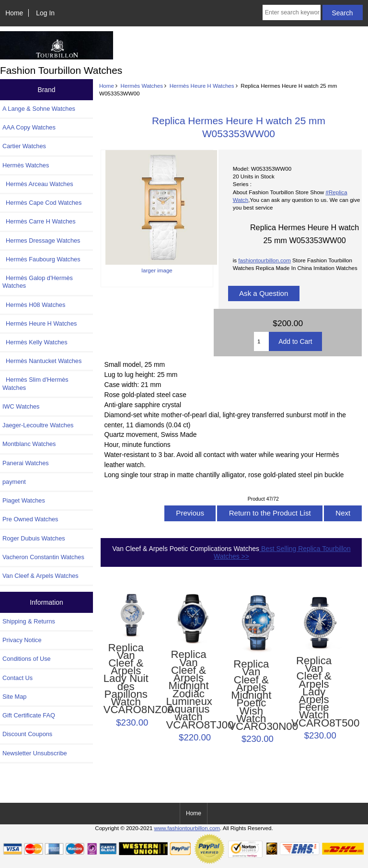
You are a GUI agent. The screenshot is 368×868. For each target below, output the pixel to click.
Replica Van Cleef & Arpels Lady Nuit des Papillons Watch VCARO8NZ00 (126, 679)
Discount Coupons (27, 734)
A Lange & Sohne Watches (39, 109)
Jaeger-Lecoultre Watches (38, 425)
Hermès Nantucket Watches (42, 361)
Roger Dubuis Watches (34, 538)
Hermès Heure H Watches (202, 86)
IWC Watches (21, 406)
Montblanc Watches (29, 444)
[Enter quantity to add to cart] (261, 341)
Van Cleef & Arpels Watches (40, 576)
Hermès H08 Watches (34, 305)
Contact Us (17, 678)
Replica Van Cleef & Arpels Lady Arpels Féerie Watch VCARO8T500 (314, 692)
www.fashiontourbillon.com (187, 828)
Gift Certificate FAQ (29, 715)
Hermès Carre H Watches (39, 221)
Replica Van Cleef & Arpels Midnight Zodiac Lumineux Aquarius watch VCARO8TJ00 (188, 690)
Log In (45, 13)
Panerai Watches (26, 463)
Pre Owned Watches (30, 519)
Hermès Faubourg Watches (41, 259)
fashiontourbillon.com (264, 260)
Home (14, 13)
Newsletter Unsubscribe (35, 753)
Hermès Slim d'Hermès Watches (35, 383)
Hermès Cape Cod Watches (42, 203)
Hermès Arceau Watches (38, 184)
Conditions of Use (27, 659)
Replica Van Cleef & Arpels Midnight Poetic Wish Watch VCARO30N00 (251, 695)
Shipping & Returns (29, 621)
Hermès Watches (142, 86)
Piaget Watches (24, 500)
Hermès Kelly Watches (35, 342)
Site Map (14, 697)
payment (14, 482)
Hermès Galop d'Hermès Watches (38, 282)
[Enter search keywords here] (292, 12)
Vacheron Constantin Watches (43, 557)
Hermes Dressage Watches (41, 240)
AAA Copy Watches (29, 127)
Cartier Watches (24, 146)
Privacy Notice (22, 640)
